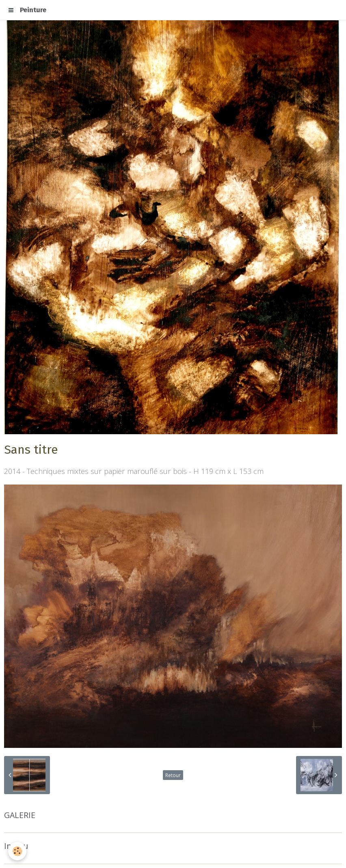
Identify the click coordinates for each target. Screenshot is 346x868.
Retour (173, 775)
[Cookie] (17, 851)
